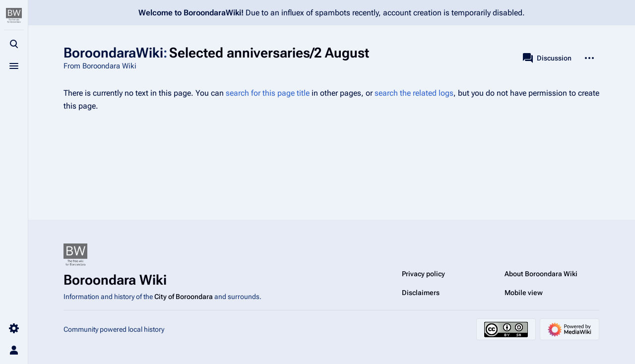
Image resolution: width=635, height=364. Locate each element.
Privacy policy (423, 274)
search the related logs (414, 93)
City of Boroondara (184, 297)
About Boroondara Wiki (541, 274)
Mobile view (524, 293)
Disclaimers (421, 293)
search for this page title (268, 93)
